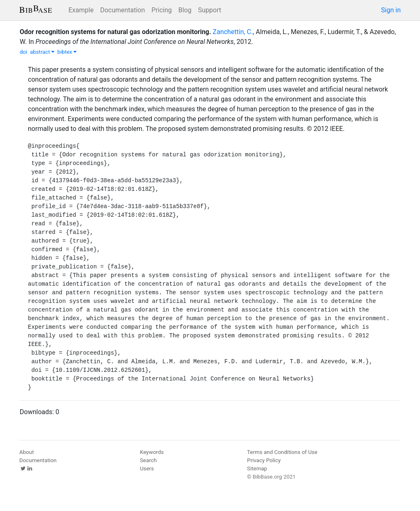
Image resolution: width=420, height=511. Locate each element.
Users (147, 469)
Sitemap (257, 469)
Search (148, 460)
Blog (185, 10)
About (27, 452)
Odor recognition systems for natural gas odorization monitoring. (115, 32)
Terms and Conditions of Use (282, 452)
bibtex (67, 52)
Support (210, 10)
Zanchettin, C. (233, 32)
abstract (42, 52)
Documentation (122, 10)
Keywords (152, 452)
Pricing (162, 10)
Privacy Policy (264, 460)
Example (81, 10)
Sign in (391, 10)
